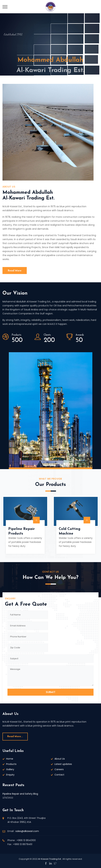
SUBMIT (51, 692)
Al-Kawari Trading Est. (50, 859)
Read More (15, 271)
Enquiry (10, 775)
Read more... (15, 737)
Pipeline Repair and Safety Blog (20, 794)
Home (10, 759)
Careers (59, 769)
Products (11, 764)
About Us (60, 759)
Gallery (10, 769)
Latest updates (63, 764)
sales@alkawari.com (27, 831)
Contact (59, 775)
